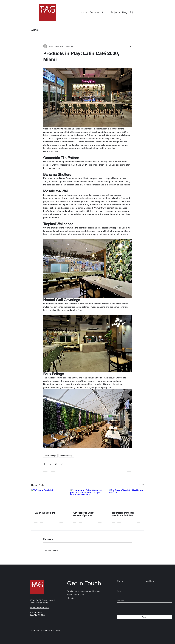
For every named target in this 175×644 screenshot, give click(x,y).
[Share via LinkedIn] (56, 464)
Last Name (150, 581)
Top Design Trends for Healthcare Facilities (123, 514)
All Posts (35, 30)
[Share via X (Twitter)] (50, 464)
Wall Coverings (50, 456)
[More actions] (130, 46)
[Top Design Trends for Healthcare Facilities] (126, 499)
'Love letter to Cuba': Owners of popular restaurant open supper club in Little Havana (85, 514)
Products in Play (66, 456)
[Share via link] (62, 464)
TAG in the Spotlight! (45, 513)
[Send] (145, 617)
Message (121, 600)
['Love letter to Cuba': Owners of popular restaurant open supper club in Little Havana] (88, 499)
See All (141, 485)
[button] (115, 12)
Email (119, 591)
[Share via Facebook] (44, 464)
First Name (121, 581)
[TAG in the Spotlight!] (49, 499)
